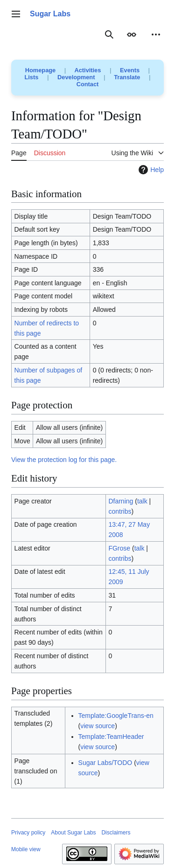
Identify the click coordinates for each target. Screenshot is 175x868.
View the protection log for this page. (64, 460)
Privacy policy (28, 833)
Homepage (40, 70)
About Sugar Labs (73, 833)
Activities (87, 70)
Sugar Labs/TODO (105, 763)
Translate (127, 77)
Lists (32, 77)
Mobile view (26, 849)
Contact (88, 84)
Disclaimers (116, 833)
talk (142, 501)
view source (98, 726)
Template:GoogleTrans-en (116, 716)
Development (76, 77)
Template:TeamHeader (111, 737)
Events (130, 70)
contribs (120, 511)
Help (150, 170)
